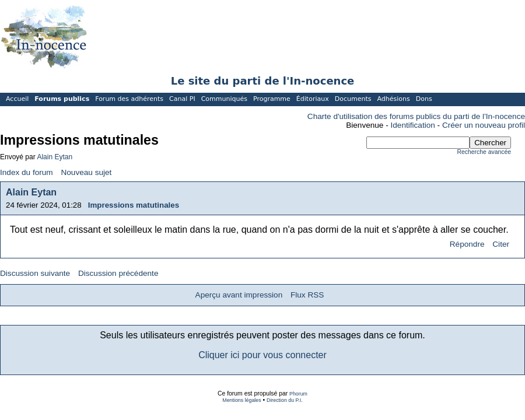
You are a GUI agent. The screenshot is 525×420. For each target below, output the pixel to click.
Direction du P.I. (285, 400)
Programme (272, 99)
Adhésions (393, 99)
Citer (501, 244)
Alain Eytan (55, 157)
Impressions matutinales (134, 205)
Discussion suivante (35, 273)
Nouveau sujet (86, 172)
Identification (413, 125)
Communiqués (224, 99)
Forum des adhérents (129, 99)
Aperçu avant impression (239, 295)
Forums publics (62, 99)
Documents (353, 99)
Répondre (467, 244)
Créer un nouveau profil (484, 125)
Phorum (298, 394)
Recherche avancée (484, 152)
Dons (424, 99)
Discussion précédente (118, 273)
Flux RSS (307, 295)
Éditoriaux (313, 99)
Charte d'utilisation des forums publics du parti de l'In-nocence (416, 116)
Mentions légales (242, 400)
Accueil (17, 99)
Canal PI (182, 99)
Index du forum (27, 172)
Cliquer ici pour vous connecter (262, 355)
